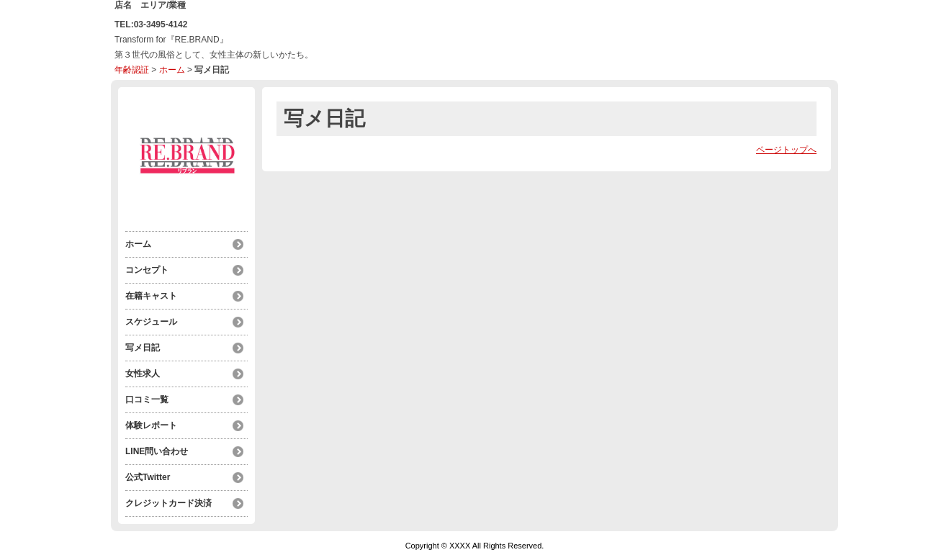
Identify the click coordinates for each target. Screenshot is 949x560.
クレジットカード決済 (168, 503)
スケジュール (151, 322)
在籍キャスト (151, 296)
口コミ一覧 (147, 399)
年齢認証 (132, 70)
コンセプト (147, 270)
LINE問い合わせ (157, 451)
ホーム (172, 70)
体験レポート (151, 425)
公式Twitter (148, 477)
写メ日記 (143, 348)
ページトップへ (786, 150)
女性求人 (143, 374)
